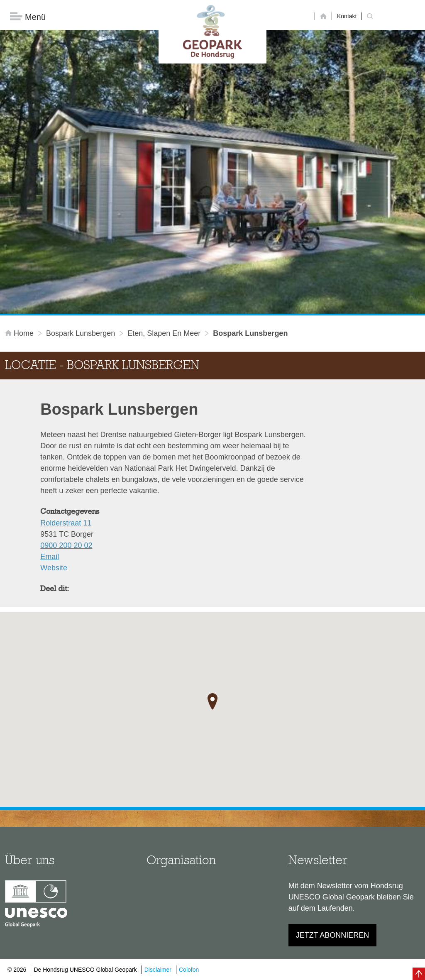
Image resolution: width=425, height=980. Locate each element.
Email (50, 557)
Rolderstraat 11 (66, 523)
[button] (212, 701)
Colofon (189, 970)
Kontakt (347, 16)
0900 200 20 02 (66, 545)
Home (20, 333)
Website (54, 568)
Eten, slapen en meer (164, 333)
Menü (28, 17)
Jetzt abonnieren (333, 935)
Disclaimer (158, 970)
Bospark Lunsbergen (81, 333)
